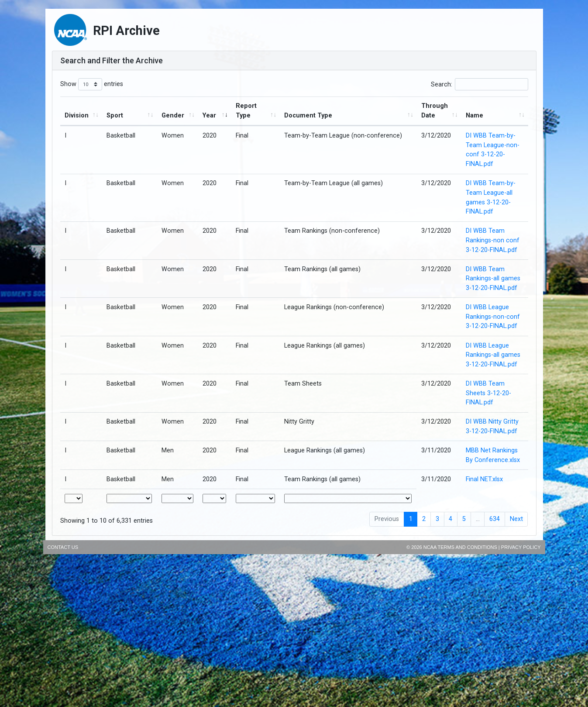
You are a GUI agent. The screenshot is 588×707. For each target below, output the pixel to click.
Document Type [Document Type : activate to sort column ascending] (308, 116)
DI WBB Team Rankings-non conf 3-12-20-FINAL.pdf (493, 240)
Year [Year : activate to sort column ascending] (209, 116)
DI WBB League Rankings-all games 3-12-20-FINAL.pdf (493, 355)
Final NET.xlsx (484, 479)
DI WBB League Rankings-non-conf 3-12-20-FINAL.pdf (493, 317)
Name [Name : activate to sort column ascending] (475, 116)
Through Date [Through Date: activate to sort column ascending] (435, 111)
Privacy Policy (521, 547)
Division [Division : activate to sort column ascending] (77, 116)
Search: (480, 84)
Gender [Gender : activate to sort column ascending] (173, 116)
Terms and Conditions (468, 547)
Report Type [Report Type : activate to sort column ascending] (246, 111)
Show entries (92, 84)
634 (495, 519)
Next (516, 519)
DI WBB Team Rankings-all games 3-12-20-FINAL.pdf (493, 279)
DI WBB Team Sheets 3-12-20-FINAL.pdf (488, 393)
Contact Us (63, 547)
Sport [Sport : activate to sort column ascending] (115, 116)
